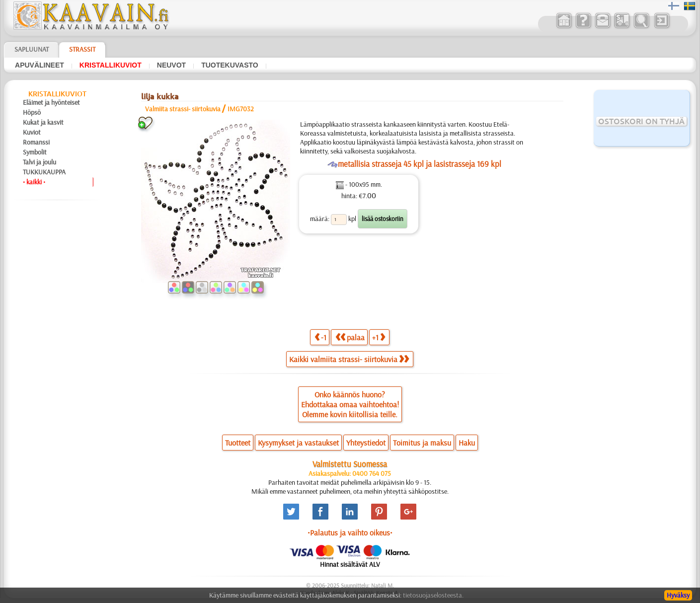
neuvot (171, 65)
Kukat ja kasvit (43, 122)
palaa (350, 337)
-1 (320, 337)
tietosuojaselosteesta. (433, 595)
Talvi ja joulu (39, 162)
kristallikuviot (111, 65)
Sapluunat (32, 49)
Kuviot (32, 132)
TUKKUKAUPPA (44, 172)
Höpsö (32, 112)
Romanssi (36, 142)
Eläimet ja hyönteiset (51, 102)
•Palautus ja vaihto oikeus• (350, 532)
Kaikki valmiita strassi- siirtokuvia (349, 359)
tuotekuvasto (230, 65)
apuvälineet (39, 65)
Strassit (82, 49)
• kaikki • (34, 182)
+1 (379, 337)
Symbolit (35, 152)
